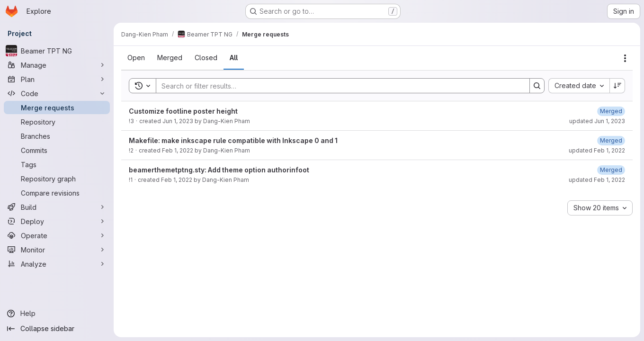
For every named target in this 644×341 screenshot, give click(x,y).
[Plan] (57, 79)
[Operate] (57, 235)
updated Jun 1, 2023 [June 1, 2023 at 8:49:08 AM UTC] (597, 121)
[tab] (136, 58)
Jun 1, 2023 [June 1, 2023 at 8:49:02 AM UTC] (178, 121)
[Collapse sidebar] (57, 329)
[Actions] (625, 58)
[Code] (57, 93)
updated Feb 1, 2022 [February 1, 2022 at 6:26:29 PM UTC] (597, 150)
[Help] (57, 314)
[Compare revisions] (57, 193)
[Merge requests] (57, 108)
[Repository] (57, 122)
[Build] (57, 207)
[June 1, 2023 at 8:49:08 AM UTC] (611, 111)
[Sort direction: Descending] (617, 86)
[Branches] (57, 136)
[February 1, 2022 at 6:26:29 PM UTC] (611, 140)
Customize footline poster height (183, 111)
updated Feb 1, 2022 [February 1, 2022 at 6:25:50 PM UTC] (597, 180)
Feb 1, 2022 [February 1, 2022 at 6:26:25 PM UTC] (178, 150)
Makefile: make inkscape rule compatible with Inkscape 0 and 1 (233, 140)
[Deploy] (57, 221)
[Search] (338, 86)
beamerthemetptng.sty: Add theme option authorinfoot (219, 170)
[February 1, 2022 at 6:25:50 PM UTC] (611, 170)
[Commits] (57, 150)
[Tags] (57, 164)
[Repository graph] (57, 179)
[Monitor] (57, 250)
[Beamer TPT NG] (57, 51)
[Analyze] (57, 264)
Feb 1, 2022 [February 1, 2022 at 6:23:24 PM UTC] (177, 180)
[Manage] (57, 65)
